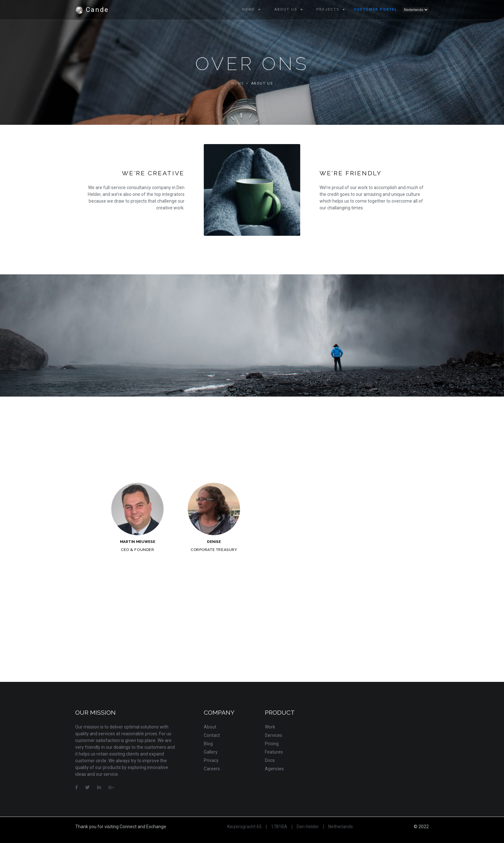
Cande (92, 10)
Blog (208, 744)
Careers (212, 769)
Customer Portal (376, 9)
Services (274, 735)
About (210, 727)
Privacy (211, 760)
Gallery (211, 752)
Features (274, 752)
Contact (212, 735)
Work (270, 727)
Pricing (272, 744)
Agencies (274, 769)
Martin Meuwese (138, 542)
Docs (270, 760)
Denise (214, 542)
